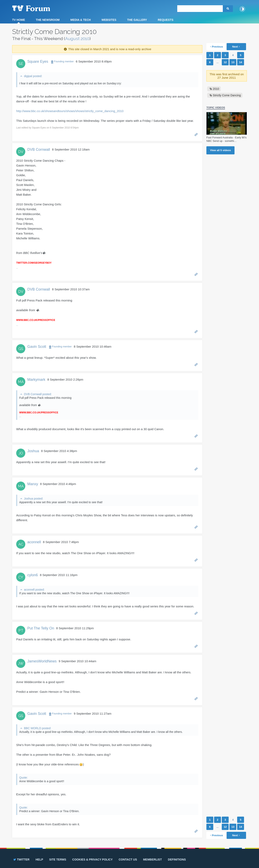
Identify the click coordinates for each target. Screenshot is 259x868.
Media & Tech (81, 20)
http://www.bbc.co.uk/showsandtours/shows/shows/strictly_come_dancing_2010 (70, 111)
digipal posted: (33, 76)
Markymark (36, 380)
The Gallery (137, 20)
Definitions (177, 860)
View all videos (220, 150)
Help (39, 860)
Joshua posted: (33, 499)
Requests (166, 20)
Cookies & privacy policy (92, 860)
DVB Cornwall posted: (38, 394)
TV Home (19, 20)
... (218, 62)
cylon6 (33, 575)
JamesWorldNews (42, 661)
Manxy (33, 484)
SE (21, 64)
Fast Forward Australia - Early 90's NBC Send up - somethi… (226, 139)
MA (21, 382)
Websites (109, 20)
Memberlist (152, 860)
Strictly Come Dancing (227, 95)
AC (21, 544)
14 (241, 62)
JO (21, 453)
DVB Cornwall (39, 150)
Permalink (196, 134)
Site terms (58, 860)
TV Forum (37, 8)
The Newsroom (48, 20)
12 (225, 62)
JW (21, 663)
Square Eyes (38, 62)
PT (21, 630)
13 (233, 62)
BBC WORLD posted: (38, 728)
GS (21, 349)
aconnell (34, 542)
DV (21, 152)
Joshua (33, 451)
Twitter (21, 860)
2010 (216, 89)
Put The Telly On (41, 628)
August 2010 (77, 39)
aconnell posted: (34, 590)
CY (21, 577)
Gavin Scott (37, 347)
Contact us (128, 860)
